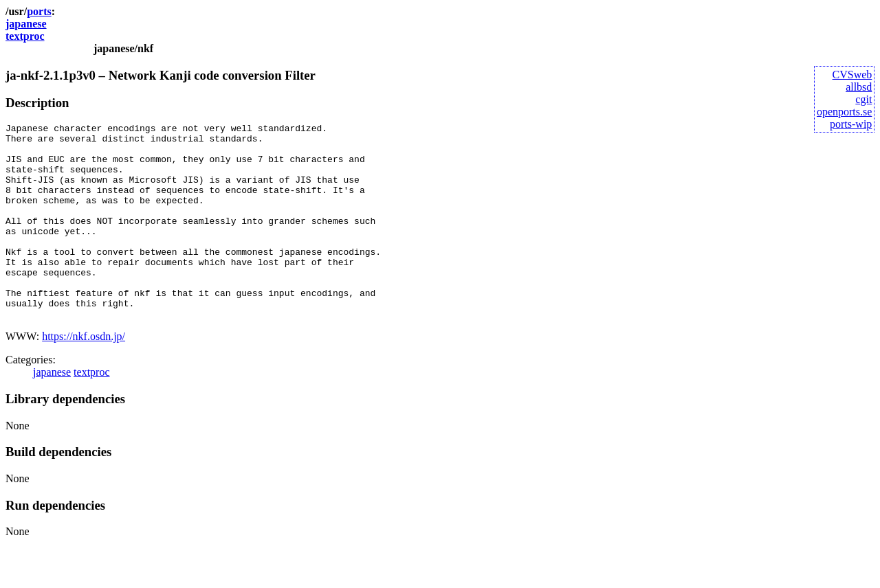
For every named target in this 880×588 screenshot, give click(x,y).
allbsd (859, 87)
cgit (863, 99)
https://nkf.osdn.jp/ (84, 375)
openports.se (844, 112)
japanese (26, 24)
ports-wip (851, 124)
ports (39, 11)
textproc (25, 36)
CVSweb (852, 75)
